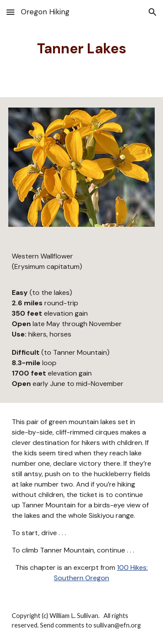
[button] (10, 12)
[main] (82, 49)
